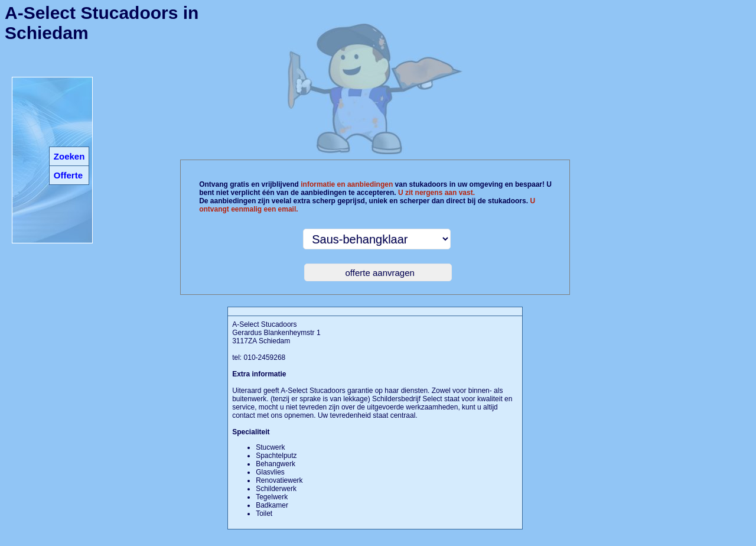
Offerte (68, 175)
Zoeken (69, 156)
